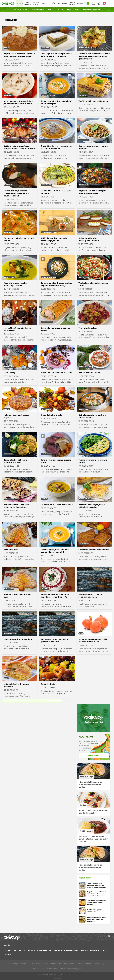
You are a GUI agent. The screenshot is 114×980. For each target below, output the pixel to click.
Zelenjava (59, 9)
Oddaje (80, 3)
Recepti (20, 3)
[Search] (94, 3)
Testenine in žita (37, 9)
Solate (77, 9)
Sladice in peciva (20, 9)
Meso (50, 9)
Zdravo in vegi (36, 3)
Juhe (69, 9)
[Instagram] (109, 937)
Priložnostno (54, 3)
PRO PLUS (36, 964)
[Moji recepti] (104, 3)
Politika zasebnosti (85, 964)
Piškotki (45, 964)
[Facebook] (105, 937)
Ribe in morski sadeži (92, 9)
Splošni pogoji (100, 964)
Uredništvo (25, 964)
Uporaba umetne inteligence (71, 969)
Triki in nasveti (72, 3)
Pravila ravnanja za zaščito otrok (44, 969)
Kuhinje (44, 3)
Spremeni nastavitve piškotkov (63, 964)
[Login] (110, 3)
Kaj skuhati (27, 3)
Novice (64, 3)
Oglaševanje (13, 964)
